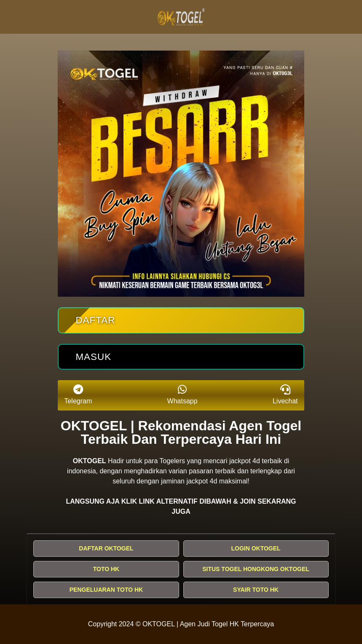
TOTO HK (106, 569)
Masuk (93, 357)
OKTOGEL (90, 461)
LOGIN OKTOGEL (256, 548)
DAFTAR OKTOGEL (106, 548)
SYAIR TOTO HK (256, 590)
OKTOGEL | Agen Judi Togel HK (191, 624)
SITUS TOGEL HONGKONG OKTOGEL (256, 569)
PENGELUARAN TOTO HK (106, 590)
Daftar (95, 320)
